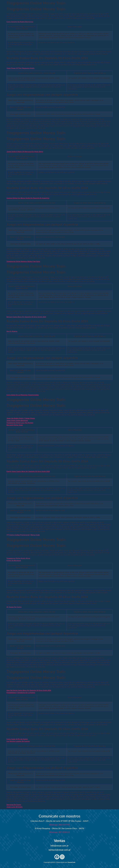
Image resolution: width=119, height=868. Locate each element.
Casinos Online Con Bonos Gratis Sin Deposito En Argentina (28, 198)
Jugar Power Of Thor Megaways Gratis (20, 68)
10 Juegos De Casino (14, 607)
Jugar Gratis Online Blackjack (17, 420)
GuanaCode (71, 862)
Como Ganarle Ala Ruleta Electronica (20, 22)
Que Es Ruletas (12, 331)
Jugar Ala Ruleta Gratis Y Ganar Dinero (21, 418)
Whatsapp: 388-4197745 (59, 825)
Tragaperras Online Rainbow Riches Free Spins (23, 261)
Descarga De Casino (14, 805)
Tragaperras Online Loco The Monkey (20, 423)
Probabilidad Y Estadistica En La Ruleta (21, 693)
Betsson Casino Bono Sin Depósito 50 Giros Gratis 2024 (26, 317)
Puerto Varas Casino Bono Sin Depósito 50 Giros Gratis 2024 (28, 471)
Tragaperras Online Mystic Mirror (18, 558)
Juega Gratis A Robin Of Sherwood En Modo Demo (25, 152)
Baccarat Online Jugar (15, 425)
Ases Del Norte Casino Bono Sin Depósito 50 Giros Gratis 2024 (29, 690)
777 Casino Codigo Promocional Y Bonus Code (23, 535)
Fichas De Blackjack (14, 561)
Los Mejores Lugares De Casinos (18, 741)
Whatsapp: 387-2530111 (59, 832)
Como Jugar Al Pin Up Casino (17, 739)
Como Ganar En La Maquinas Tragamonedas (23, 395)
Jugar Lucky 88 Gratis (14, 807)
